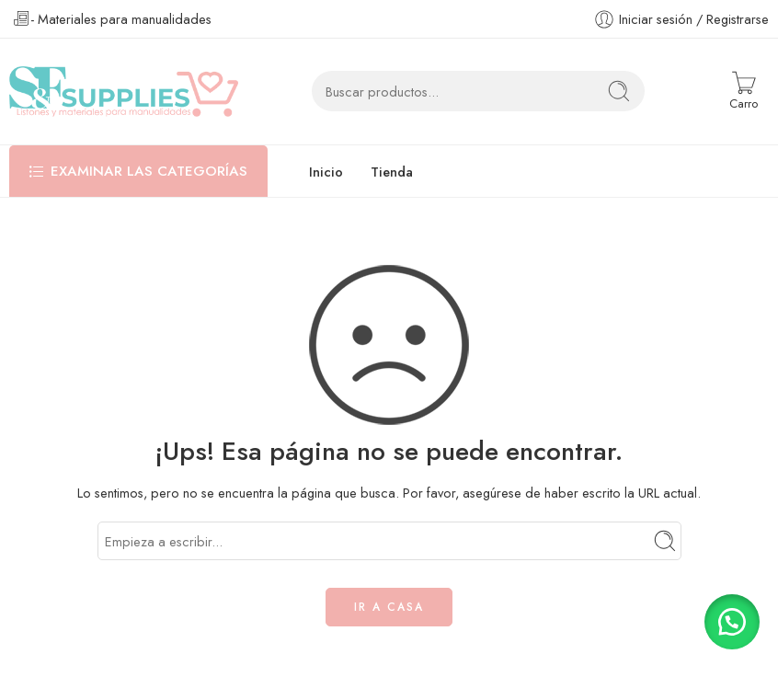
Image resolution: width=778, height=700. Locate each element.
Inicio (326, 172)
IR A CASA (389, 607)
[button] (732, 622)
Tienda (392, 172)
